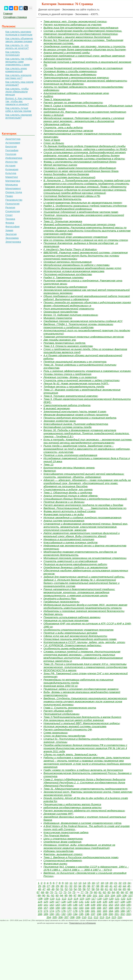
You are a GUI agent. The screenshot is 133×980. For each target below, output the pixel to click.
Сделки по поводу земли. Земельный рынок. (70, 754)
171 (129, 908)
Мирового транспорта (58, 318)
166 (99, 908)
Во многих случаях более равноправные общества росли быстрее (85, 49)
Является (50, 471)
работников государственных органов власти (72, 807)
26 (44, 886)
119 (105, 899)
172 (40, 911)
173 (46, 911)
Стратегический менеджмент (63, 860)
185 (117, 911)
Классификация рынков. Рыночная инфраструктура (76, 424)
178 (75, 911)
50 (57, 889)
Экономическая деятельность (62, 199)
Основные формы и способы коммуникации (70, 71)
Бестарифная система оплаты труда (67, 427)
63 (115, 889)
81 (100, 892)
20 (111, 883)
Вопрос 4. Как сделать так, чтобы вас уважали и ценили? (19, 101)
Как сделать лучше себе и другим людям (18, 109)
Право (9, 196)
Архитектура (13, 139)
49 (53, 889)
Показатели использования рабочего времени (72, 617)
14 (84, 883)
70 (52, 892)
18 (102, 883)
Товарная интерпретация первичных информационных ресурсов (84, 337)
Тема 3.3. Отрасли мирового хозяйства (68, 346)
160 (63, 908)
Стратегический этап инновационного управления (75, 237)
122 (123, 899)
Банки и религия (53, 115)
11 (71, 883)
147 (81, 905)
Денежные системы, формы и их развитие (70, 377)
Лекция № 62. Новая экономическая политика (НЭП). (76, 383)
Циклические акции (55, 284)
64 (120, 889)
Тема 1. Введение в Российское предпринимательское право (81, 857)
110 (52, 899)
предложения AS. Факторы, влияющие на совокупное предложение (85, 112)
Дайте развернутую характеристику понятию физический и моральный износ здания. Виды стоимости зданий (82, 535)
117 (94, 899)
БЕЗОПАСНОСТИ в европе (60, 670)
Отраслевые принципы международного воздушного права (80, 639)
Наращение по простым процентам (66, 620)
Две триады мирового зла (60, 340)
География (12, 150)
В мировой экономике (57, 408)
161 (69, 908)
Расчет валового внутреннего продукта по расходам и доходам (83, 505)
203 (129, 914)
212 (96, 917)
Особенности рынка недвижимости (66, 648)
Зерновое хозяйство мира (59, 421)
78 (87, 892)
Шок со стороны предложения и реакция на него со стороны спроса (86, 240)
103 (107, 895)
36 (89, 886)
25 (40, 886)
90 (44, 895)
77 (82, 892)
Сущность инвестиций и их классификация (70, 561)
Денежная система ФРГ (58, 814)
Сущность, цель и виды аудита (63, 127)
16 (93, 883)
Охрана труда (14, 192)
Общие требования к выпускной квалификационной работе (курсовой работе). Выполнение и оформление (87, 298)
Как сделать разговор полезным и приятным (19, 33)
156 (40, 908)
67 (38, 892)
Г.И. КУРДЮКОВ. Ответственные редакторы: (72, 645)
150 (99, 905)
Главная (8, 14)
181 (93, 911)
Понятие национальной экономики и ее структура (75, 362)
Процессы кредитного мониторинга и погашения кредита (80, 418)
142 (52, 905)
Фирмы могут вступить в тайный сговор (69, 511)
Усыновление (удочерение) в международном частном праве (81, 212)
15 (89, 883)
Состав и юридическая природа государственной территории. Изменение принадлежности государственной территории (83, 32)
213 (102, 917)
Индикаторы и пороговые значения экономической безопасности (84, 611)
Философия (12, 226)
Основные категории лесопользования (67, 262)
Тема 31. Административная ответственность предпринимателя (85, 789)
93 (57, 895)
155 (129, 905)
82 (105, 892)
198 (99, 914)
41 (111, 886)
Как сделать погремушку (13, 53)
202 (123, 914)
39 (102, 886)
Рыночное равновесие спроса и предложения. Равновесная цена (83, 281)
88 (131, 892)
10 (67, 883)
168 (111, 908)
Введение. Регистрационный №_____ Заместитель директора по (85, 508)
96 (71, 895)
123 (129, 899)
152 (111, 905)
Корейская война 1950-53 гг (60, 686)
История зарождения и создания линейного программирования (82, 517)
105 (119, 895)
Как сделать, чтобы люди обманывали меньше (17, 92)
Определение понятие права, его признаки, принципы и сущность (84, 46)
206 (61, 917)
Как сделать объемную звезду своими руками (19, 40)
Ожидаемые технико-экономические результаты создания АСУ (83, 321)
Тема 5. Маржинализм (57, 99)
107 (130, 895)
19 (107, 883)
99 (84, 895)
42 (115, 886)
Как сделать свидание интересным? (19, 116)
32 (71, 886)
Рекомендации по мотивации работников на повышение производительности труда (78, 681)
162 (75, 908)
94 (62, 895)
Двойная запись (53, 614)
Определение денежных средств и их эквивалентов (76, 567)
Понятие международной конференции (68, 209)
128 (63, 902)
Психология (12, 204)
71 (56, 892)
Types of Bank (52, 140)
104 (113, 895)
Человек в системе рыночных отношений (69, 177)
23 (125, 883)
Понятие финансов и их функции (64, 502)
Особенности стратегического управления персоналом (78, 630)
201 (117, 914)
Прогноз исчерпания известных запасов (68, 131)
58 (93, 889)
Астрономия (13, 143)
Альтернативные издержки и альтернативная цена (76, 93)
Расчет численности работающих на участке (72, 25)
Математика (13, 181)
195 (81, 914)
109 (46, 899)
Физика (10, 223)
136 (111, 902)
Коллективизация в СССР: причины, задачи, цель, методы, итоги (84, 642)
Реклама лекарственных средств (64, 343)
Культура (11, 173)
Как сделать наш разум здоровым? (19, 83)
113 (70, 899)
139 (129, 902)
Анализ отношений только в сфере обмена (70, 496)
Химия (9, 230)
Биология (11, 146)
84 (113, 892)
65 (124, 889)
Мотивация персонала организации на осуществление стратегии (85, 558)
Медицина (12, 185)
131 (81, 902)
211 (90, 917)
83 (109, 892)
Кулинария (12, 169)
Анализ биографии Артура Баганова (66, 174)
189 (46, 914)
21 (116, 883)
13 (80, 883)
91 (48, 895)
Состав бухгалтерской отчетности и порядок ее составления (83, 68)
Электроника (13, 242)
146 (75, 905)
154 (123, 905)
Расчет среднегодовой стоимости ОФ (68, 729)
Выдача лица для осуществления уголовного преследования (81, 28)
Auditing (48, 96)
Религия (10, 207)
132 (87, 902)
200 (111, 914)
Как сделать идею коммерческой (16, 70)
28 (53, 886)
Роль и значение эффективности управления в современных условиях (87, 371)
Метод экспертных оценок (60, 165)
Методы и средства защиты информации (70, 74)
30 (62, 886)
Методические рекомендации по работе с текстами (76, 265)
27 (48, 886)
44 (124, 886)
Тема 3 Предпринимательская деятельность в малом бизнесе (82, 717)
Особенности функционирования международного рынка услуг (82, 268)
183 (105, 911)
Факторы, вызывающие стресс (63, 854)
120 (111, 899)
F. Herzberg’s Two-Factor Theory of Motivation (70, 249)
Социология (13, 211)
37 (93, 886)
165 (93, 908)
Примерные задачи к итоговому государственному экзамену (81, 689)
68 (43, 892)
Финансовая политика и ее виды (63, 514)
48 (48, 889)
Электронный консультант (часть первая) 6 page (75, 411)
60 (102, 889)
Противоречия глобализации (61, 714)
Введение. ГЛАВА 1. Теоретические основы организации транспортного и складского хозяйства (78, 326)
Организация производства (61, 312)
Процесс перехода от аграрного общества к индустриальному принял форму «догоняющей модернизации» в (87, 304)
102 (101, 895)
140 (40, 905)
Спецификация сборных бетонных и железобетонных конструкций (85, 499)
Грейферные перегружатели (61, 602)
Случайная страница (15, 17)
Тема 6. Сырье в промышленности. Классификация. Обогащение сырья (88, 106)
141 (46, 905)
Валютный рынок (54, 109)
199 (105, 914)
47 (44, 889)
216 (120, 917)
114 (76, 899)
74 (69, 892)
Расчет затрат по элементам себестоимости (73, 102)
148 (87, 905)
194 (75, 914)
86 (122, 892)
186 (123, 911)
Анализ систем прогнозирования (64, 521)
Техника (10, 219)
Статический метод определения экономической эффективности (85, 81)
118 (99, 899)
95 (66, 895)
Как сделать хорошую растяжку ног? (18, 77)
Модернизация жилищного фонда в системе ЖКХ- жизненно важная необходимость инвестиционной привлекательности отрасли (85, 606)
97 (75, 895)
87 (127, 892)
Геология (11, 154)
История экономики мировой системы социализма (75, 726)
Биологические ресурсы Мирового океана (69, 468)
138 (123, 902)
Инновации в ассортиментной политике (69, 539)
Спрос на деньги (54, 143)
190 (52, 914)
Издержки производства (58, 851)
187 (129, 911)
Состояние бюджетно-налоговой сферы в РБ (72, 196)
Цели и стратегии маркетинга (63, 839)
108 (40, 899)
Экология (11, 234)
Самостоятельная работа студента (67, 405)
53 (71, 889)
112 (64, 899)
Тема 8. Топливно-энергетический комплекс (71, 396)
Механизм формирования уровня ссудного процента (76, 415)
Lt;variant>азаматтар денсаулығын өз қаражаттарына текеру (83, 203)
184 (111, 911)
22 (120, 883)
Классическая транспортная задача (66, 832)
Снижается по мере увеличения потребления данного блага (81, 171)
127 (58, 902)
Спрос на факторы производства (64, 736)
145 (69, 905)
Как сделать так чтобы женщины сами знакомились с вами (19, 62)
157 (46, 908)
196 (87, 914)
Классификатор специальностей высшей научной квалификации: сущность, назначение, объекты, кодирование (84, 475)
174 (52, 911)
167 (105, 908)
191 (58, 914)
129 (69, 902)
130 (75, 902)
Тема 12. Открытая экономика (63, 221)
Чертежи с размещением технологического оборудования (80, 168)
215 (114, 917)
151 (105, 905)
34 (80, 886)
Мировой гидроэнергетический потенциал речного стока (79, 224)
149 (93, 905)
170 (123, 908)
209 (78, 917)
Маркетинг (12, 177)
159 (58, 908)
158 (52, 908)
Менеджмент (13, 188)
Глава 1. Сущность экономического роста (70, 708)
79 (91, 892)
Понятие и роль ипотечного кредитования (70, 455)
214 (108, 917)
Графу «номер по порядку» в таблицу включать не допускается (83, 770)
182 (99, 911)
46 (40, 889)
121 (117, 899)
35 (84, 886)
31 (66, 886)
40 (107, 886)
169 (117, 908)
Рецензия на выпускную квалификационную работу (75, 564)
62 (111, 889)
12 (75, 883)
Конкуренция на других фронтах (64, 84)
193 (69, 914)
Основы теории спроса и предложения (67, 374)
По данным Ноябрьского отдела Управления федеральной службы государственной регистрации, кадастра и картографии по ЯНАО (85, 148)
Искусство (11, 162)
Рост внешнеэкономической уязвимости (69, 309)
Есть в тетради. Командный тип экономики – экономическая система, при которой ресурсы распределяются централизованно (88, 441)
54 (75, 889)
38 (98, 886)
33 (75, 886)
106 (125, 895)
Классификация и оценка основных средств (70, 542)
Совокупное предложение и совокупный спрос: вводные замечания (84, 56)
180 (87, 911)
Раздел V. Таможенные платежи (63, 277)
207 (66, 917)
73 (65, 892)
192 (63, 914)
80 (96, 892)
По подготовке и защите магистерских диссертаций (77, 37)
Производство (14, 200)
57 (89, 889)
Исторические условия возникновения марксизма (74, 271)
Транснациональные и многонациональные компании (76, 78)
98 (79, 895)
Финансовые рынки (55, 864)
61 (107, 889)
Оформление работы (57, 124)
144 (63, 905)
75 (74, 892)
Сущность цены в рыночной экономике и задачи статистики (81, 380)
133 (93, 902)
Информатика (14, 158)
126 (52, 902)
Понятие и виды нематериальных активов (70, 633)
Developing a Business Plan (60, 599)
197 (93, 914)
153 (117, 905)
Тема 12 (48, 464)
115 (82, 899)
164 (87, 908)
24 (129, 883)
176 (63, 911)
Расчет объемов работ (58, 711)
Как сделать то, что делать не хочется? (17, 47)
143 (58, 905)
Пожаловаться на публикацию (82, 923)
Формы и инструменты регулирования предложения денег (80, 162)
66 (129, 889)
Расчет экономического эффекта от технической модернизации (84, 811)
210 (84, 917)
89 (39, 895)
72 (61, 892)
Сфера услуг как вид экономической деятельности (75, 636)
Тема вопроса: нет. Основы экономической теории (75, 21)
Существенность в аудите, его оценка (68, 489)
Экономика (12, 238)
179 (81, 911)
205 (55, 917)
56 (84, 889)
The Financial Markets (56, 835)
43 (120, 886)
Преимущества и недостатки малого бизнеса (72, 804)
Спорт (9, 215)
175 (58, 911)
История (10, 165)
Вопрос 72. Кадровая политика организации (71, 315)
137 (117, 902)
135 (105, 902)
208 (72, 917)
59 (98, 889)
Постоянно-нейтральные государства (68, 274)
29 (57, 886)
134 (99, 902)
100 (89, 895)
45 (129, 886)
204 (49, 917)
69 (47, 892)
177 (69, 911)
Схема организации (55, 733)
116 (88, 899)
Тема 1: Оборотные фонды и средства (68, 493)
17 (98, 883)
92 (53, 895)
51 (62, 889)
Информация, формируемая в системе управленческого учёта (82, 823)
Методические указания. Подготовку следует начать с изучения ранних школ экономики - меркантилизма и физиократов (84, 120)
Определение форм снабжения (62, 842)
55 (80, 889)
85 (118, 892)
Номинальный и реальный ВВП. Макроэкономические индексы (82, 723)
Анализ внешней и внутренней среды (66, 53)
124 (40, 902)
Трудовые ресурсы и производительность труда (74, 387)
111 (58, 899)
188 (40, 914)
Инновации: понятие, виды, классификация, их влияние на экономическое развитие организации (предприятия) (79, 846)
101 (95, 895)
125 (46, 902)
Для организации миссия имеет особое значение (74, 720)
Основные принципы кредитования (65, 287)
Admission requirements (57, 59)
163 (81, 908)
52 (66, 889)
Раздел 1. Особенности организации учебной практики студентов (85, 206)
